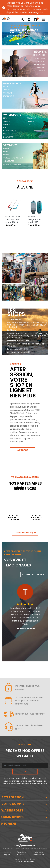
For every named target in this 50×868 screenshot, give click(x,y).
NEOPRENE (9, 824)
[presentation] (5, 34)
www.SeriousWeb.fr (25, 862)
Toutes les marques (25, 533)
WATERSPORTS (12, 810)
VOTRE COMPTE (13, 804)
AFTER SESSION (12, 797)
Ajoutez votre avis (33, 575)
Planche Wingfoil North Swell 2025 (35, 219)
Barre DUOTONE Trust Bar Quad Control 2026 (13, 219)
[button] (18, 44)
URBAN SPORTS (12, 817)
